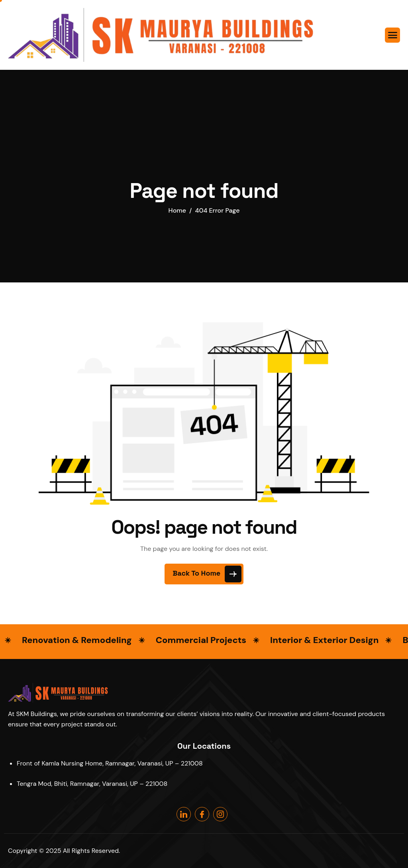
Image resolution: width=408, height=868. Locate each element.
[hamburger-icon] (392, 35)
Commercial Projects (201, 640)
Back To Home (207, 574)
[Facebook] (202, 814)
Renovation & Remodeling (77, 640)
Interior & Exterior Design (324, 640)
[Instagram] (220, 814)
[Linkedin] (184, 814)
